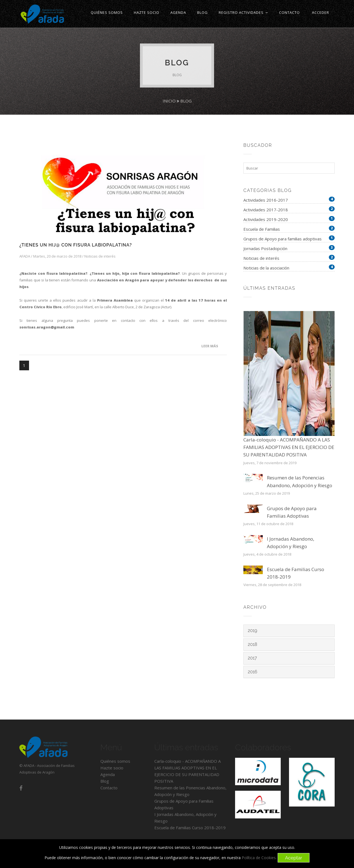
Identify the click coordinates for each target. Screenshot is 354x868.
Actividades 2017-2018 (266, 210)
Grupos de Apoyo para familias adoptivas (283, 239)
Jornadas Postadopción (265, 248)
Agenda (108, 774)
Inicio (169, 101)
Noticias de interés (100, 256)
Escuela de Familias (262, 229)
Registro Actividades (243, 12)
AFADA (25, 256)
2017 (252, 658)
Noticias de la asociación (266, 268)
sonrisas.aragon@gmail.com (47, 327)
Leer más (210, 346)
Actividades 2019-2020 (266, 219)
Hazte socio (112, 768)
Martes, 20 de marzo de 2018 (57, 256)
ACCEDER (321, 12)
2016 (253, 672)
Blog (186, 101)
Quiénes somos (115, 761)
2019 (253, 631)
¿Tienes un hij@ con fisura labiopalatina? (76, 245)
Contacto (109, 788)
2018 (253, 644)
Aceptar (293, 858)
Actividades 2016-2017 (266, 200)
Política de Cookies (259, 858)
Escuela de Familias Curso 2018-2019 (190, 828)
